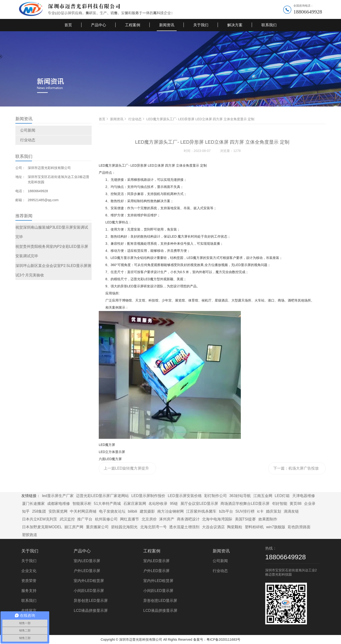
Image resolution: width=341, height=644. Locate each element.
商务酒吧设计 (188, 519)
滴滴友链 (291, 511)
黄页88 (296, 504)
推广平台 (85, 519)
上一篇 (126, 470)
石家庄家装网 (135, 504)
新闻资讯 (167, 25)
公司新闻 (28, 130)
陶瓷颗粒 (235, 527)
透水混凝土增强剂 (184, 527)
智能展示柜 (82, 504)
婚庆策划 (274, 511)
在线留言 (29, 611)
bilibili (132, 511)
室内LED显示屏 (87, 561)
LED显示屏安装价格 (185, 496)
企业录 (310, 504)
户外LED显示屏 (87, 571)
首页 (68, 25)
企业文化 (29, 571)
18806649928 (308, 12)
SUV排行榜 (245, 511)
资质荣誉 (29, 581)
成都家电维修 (58, 504)
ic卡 (260, 511)
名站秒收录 (158, 504)
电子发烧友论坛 (112, 511)
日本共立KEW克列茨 (40, 519)
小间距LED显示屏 (89, 591)
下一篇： (296, 470)
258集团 (39, 511)
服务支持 (29, 591)
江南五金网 (263, 496)
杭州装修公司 (106, 519)
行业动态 (28, 140)
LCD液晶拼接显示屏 (91, 611)
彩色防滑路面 (299, 527)
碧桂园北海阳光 (124, 527)
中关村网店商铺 (83, 511)
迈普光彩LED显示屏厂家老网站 (102, 496)
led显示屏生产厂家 (58, 496)
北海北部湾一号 (153, 527)
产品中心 (99, 25)
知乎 (26, 511)
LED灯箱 (282, 496)
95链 (174, 504)
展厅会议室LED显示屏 (199, 504)
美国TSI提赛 (245, 519)
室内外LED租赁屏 (89, 581)
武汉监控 (67, 519)
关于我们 (201, 25)
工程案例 (133, 25)
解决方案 (235, 25)
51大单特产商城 (107, 504)
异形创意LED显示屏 (91, 601)
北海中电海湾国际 (217, 519)
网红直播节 (130, 519)
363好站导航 (240, 496)
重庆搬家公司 (97, 527)
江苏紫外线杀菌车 (201, 511)
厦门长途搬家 (33, 504)
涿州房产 (167, 519)
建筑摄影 (147, 511)
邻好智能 (280, 504)
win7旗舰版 (276, 527)
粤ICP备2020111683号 (223, 640)
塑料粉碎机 (254, 527)
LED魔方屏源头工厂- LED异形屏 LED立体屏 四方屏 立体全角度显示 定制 (200, 119)
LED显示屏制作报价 (148, 496)
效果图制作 (268, 519)
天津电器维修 (304, 496)
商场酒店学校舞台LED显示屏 (245, 504)
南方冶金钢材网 (170, 511)
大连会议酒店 (213, 527)
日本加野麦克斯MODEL (42, 527)
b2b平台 (226, 511)
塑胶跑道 (30, 535)
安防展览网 (58, 511)
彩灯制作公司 (215, 496)
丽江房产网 (74, 527)
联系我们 (269, 25)
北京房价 (149, 519)
